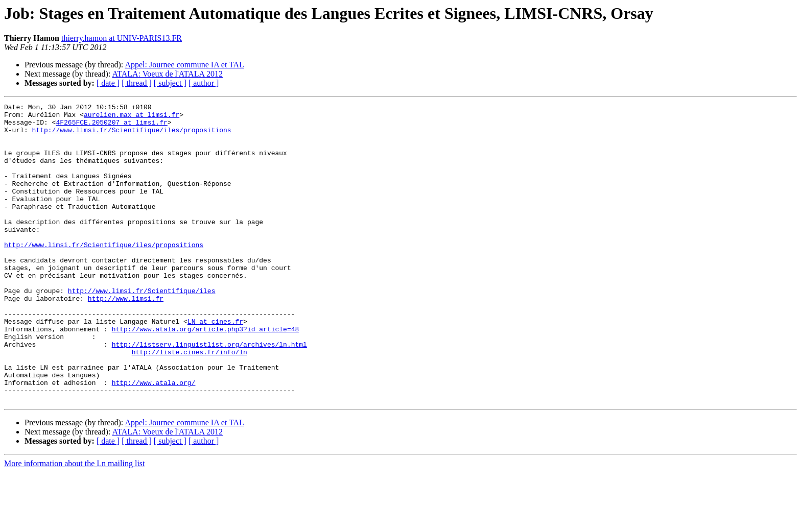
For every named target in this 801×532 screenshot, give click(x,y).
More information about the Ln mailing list (75, 523)
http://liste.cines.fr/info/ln (190, 402)
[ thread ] (137, 83)
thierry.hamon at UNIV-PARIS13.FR (122, 38)
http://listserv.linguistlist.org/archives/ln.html (209, 393)
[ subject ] (170, 83)
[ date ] (108, 83)
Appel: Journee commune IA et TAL (184, 65)
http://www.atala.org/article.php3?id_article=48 (206, 375)
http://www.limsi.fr (126, 338)
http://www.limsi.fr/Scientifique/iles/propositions (132, 136)
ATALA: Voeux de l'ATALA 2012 (168, 74)
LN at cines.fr (215, 366)
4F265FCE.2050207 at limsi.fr (111, 127)
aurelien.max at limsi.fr (132, 117)
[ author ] (204, 83)
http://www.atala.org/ (154, 439)
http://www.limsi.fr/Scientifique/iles (142, 329)
